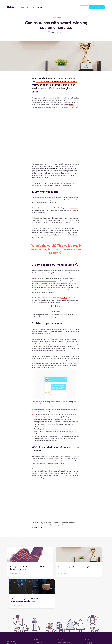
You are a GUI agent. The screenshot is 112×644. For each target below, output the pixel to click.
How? (29, 7)
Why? (23, 7)
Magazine (40, 7)
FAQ (34, 7)
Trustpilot (64, 298)
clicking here (38, 527)
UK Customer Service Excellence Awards (57, 81)
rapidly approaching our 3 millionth (46, 168)
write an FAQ (71, 222)
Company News (56, 17)
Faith (53, 33)
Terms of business (37, 643)
